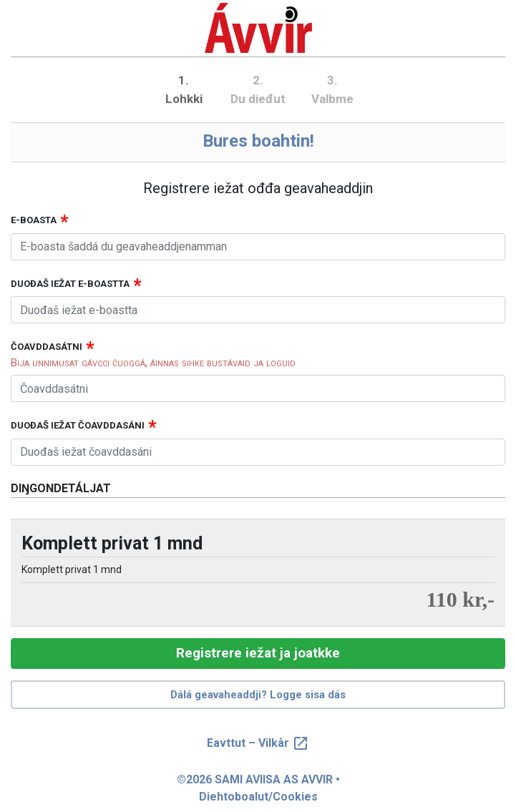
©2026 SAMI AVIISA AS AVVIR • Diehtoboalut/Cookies (258, 788)
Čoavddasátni (47, 347)
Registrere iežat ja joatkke (258, 653)
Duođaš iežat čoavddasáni (78, 425)
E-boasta (34, 220)
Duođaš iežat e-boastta (70, 284)
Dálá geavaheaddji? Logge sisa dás (258, 695)
